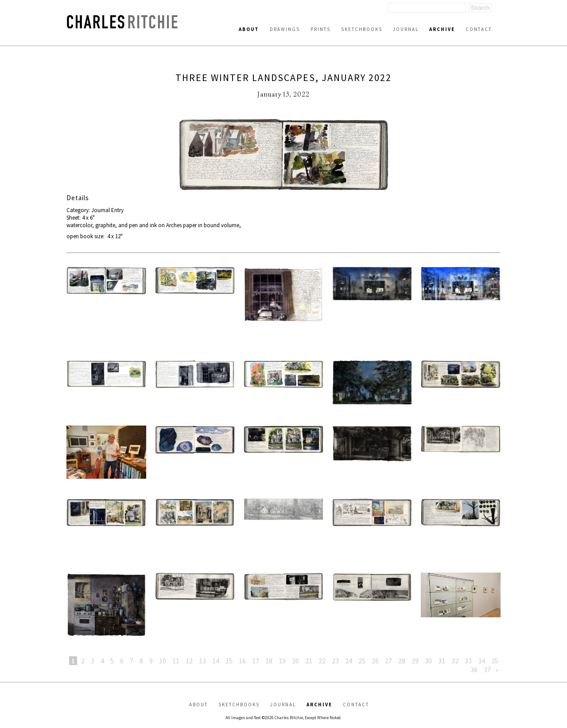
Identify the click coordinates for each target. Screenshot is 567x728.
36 (474, 670)
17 (256, 661)
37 (487, 670)
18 (269, 661)
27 (388, 661)
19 (282, 661)
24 (349, 661)
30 (428, 661)
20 (295, 661)
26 (375, 661)
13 (202, 661)
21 (309, 661)
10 (163, 661)
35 (495, 661)
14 (216, 661)
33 (468, 661)
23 (335, 661)
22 (322, 661)
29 (415, 661)
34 (482, 661)
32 (455, 661)
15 (229, 661)
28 (402, 661)
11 (176, 661)
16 (242, 661)
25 (362, 661)
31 (442, 661)
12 (189, 661)
